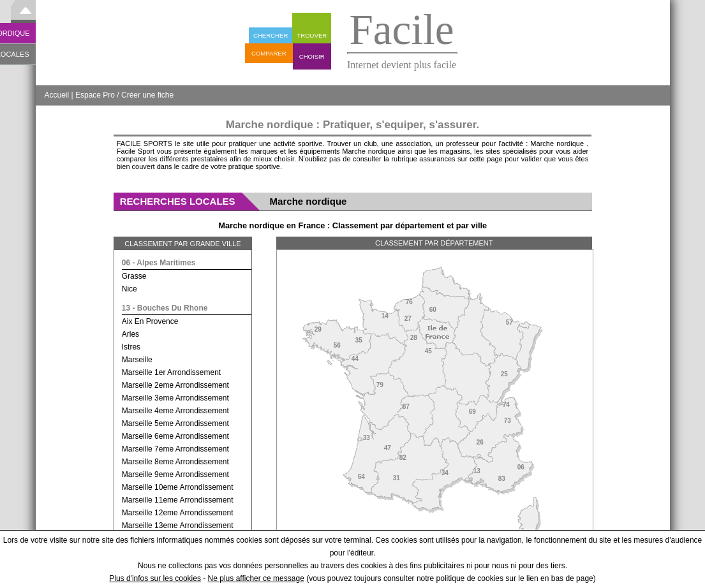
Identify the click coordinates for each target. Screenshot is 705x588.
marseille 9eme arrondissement (175, 474)
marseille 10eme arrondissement (178, 487)
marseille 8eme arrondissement (175, 462)
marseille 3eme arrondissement (175, 398)
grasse (134, 276)
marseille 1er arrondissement (171, 372)
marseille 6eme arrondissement (175, 436)
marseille (137, 360)
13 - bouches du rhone (165, 308)
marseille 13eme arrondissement (178, 526)
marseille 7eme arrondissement (175, 449)
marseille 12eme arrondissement (178, 513)
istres (131, 347)
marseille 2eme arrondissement (175, 385)
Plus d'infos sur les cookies (155, 578)
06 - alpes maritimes (159, 263)
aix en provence (150, 321)
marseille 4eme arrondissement (175, 411)
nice (130, 289)
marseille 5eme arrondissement (175, 423)
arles (130, 334)
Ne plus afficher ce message (256, 578)
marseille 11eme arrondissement (178, 500)
